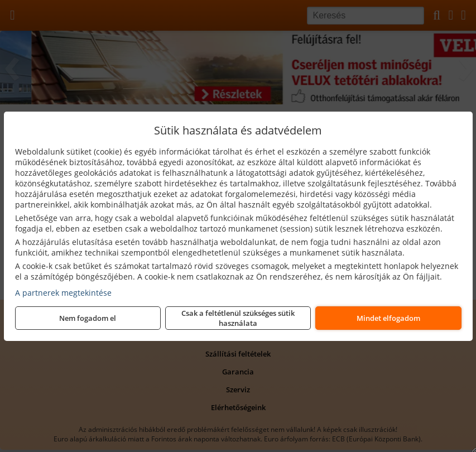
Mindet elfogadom (388, 318)
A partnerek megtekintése (63, 293)
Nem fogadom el (88, 318)
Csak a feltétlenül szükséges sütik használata (238, 318)
